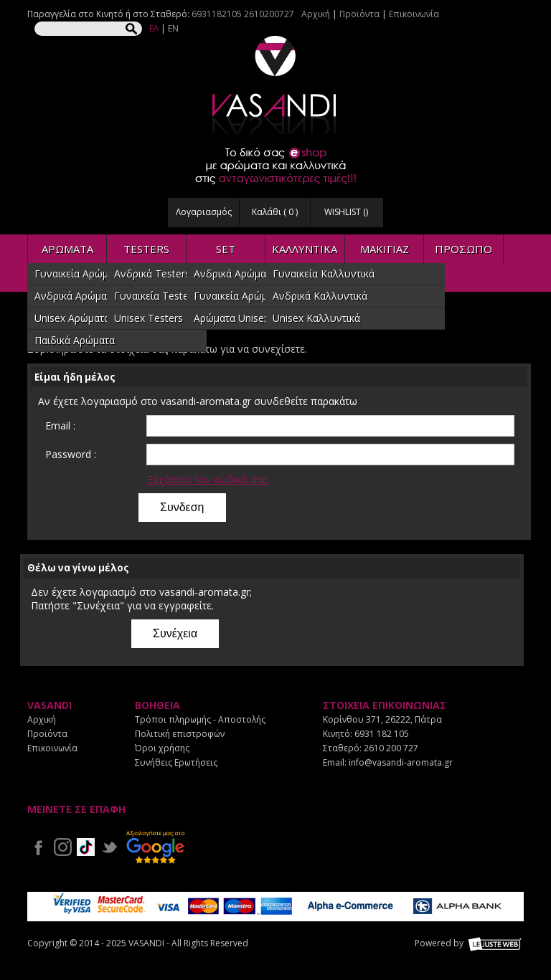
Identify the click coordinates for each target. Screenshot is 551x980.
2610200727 (269, 14)
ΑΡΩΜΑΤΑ (67, 249)
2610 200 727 (391, 748)
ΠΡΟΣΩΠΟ (463, 249)
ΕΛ (154, 28)
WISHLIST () (346, 212)
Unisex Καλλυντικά (316, 318)
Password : (71, 454)
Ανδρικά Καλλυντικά (320, 296)
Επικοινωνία (414, 14)
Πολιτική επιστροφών (180, 734)
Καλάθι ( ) (275, 212)
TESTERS (146, 249)
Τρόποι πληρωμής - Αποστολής (200, 719)
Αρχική (316, 14)
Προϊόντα (359, 14)
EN (173, 28)
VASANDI (275, 85)
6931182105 (217, 14)
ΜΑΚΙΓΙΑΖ (385, 249)
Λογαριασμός (204, 212)
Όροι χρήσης (162, 748)
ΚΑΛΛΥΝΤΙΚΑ (305, 249)
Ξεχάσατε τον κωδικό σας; (208, 479)
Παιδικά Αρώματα (75, 340)
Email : (60, 425)
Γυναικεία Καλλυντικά (324, 273)
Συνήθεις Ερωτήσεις (176, 762)
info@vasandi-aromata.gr (401, 762)
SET (226, 249)
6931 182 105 (382, 734)
